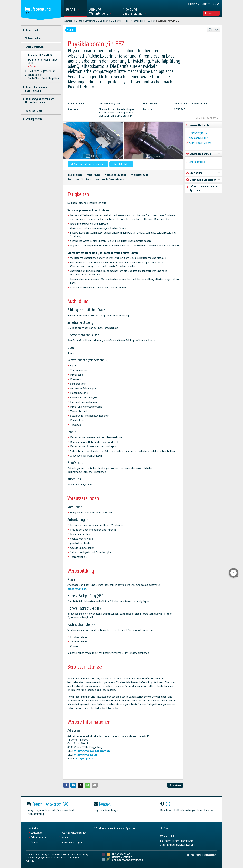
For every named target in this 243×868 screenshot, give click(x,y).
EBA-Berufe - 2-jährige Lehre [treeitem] (42, 71)
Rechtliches (201, 855)
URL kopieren (175, 785)
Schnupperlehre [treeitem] (34, 119)
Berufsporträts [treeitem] (34, 111)
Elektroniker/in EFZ (198, 133)
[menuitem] (75, 9)
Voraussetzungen (116, 175)
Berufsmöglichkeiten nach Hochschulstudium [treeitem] (40, 101)
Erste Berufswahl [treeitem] (35, 47)
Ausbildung (93, 175)
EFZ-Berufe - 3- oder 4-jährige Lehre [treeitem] (43, 61)
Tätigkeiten (75, 175)
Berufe (79, 21)
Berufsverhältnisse (79, 179)
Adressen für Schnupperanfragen (88, 164)
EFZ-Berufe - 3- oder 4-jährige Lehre (128, 21)
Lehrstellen (36, 833)
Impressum (212, 855)
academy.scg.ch (77, 589)
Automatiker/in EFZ (198, 138)
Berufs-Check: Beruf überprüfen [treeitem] (43, 78)
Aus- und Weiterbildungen (74, 833)
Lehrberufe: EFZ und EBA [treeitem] (39, 55)
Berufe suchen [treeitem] (33, 30)
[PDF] (210, 30)
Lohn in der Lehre (197, 162)
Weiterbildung (140, 175)
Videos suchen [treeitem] (33, 38)
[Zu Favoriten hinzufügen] (216, 30)
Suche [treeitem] (33, 66)
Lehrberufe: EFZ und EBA (96, 21)
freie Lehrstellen (121, 164)
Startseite (69, 21)
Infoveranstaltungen (72, 842)
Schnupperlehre (39, 837)
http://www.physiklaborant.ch (92, 751)
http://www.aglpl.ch (86, 755)
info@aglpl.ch (85, 758)
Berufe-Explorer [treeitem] (36, 75)
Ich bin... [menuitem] (211, 13)
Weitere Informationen (110, 179)
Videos (65, 837)
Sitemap (191, 855)
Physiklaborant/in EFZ (168, 21)
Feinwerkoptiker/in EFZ (200, 143)
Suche (151, 21)
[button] (66, 785)
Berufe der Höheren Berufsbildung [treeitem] (36, 89)
